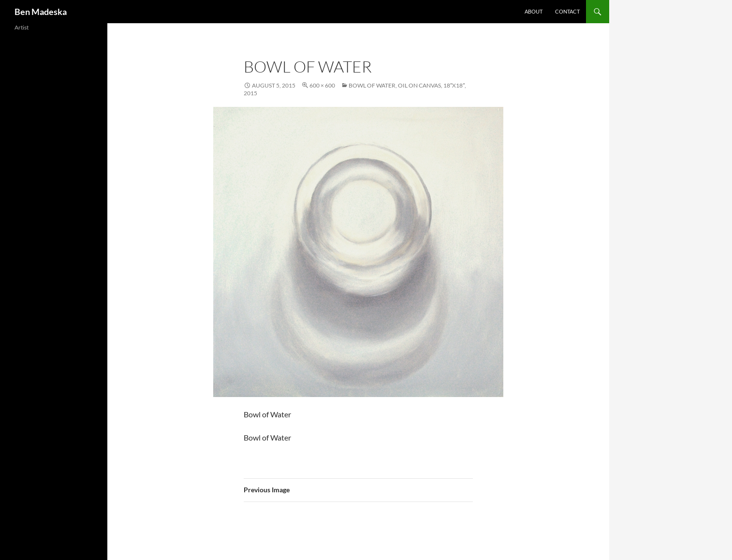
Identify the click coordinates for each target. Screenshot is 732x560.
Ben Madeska (41, 12)
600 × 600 (322, 85)
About (534, 11)
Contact (567, 11)
